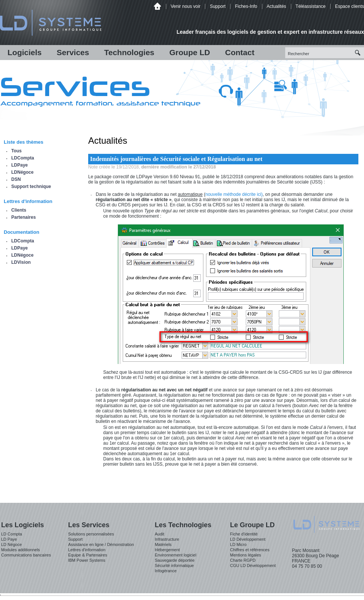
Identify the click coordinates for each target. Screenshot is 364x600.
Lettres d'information (86, 550)
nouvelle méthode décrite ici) (234, 194)
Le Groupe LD (252, 525)
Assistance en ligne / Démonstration (101, 544)
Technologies (129, 52)
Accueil (157, 6)
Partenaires (23, 217)
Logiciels (25, 52)
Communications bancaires (26, 555)
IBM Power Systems (86, 560)
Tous (17, 151)
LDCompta (23, 158)
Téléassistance (311, 6)
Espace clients (350, 6)
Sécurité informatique (174, 565)
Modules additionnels (20, 550)
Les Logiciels (23, 525)
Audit (159, 534)
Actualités (277, 6)
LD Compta (12, 534)
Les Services (89, 525)
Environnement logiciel (175, 555)
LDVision (21, 262)
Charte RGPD (243, 560)
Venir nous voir (186, 6)
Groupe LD (190, 52)
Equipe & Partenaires (87, 555)
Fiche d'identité (244, 534)
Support (218, 6)
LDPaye (20, 165)
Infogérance (165, 571)
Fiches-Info (246, 6)
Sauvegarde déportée (174, 560)
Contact (240, 52)
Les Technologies (183, 525)
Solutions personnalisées (91, 534)
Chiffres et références (250, 550)
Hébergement (167, 550)
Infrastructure (167, 539)
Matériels (163, 544)
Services (73, 52)
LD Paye (9, 539)
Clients (19, 210)
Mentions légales (246, 555)
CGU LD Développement (253, 565)
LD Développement (248, 539)
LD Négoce (11, 544)
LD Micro (238, 544)
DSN (16, 179)
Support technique (31, 186)
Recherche (359, 53)
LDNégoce (22, 172)
